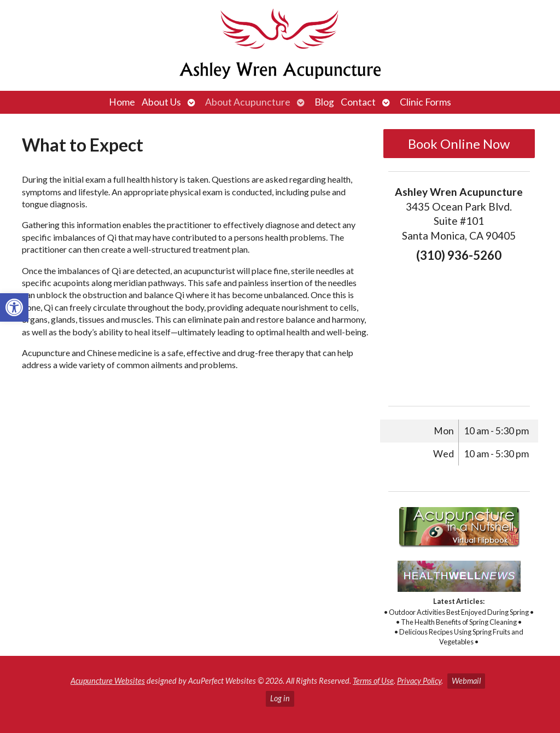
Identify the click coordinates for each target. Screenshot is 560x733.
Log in (280, 698)
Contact (358, 102)
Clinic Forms (425, 102)
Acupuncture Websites (108, 681)
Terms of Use (373, 681)
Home (122, 102)
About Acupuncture (248, 102)
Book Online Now (459, 144)
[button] (14, 307)
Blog (324, 102)
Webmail (466, 681)
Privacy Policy (419, 681)
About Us (161, 102)
